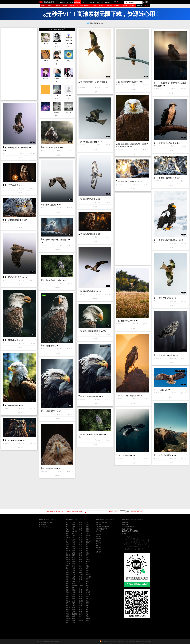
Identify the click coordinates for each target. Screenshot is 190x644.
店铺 (87, 616)
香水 (67, 568)
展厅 (80, 614)
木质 (87, 610)
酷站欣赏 (70, 2)
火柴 (80, 583)
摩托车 (88, 542)
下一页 (111, 512)
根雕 (80, 594)
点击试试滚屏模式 (137, 512)
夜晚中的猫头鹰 (89, 234)
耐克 (80, 577)
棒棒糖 (75, 586)
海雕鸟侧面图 (13, 340)
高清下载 (132, 6)
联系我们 (125, 533)
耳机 (87, 531)
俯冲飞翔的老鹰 (165, 298)
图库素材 (77, 2)
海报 (67, 583)
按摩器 (68, 607)
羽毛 (74, 618)
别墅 (80, 559)
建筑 (80, 529)
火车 (87, 583)
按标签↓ (51, 6)
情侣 (87, 573)
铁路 (87, 570)
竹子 (74, 568)
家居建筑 (109, 6)
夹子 (87, 621)
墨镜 (80, 599)
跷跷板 (81, 601)
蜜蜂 (80, 573)
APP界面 (98, 543)
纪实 (74, 559)
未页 (117, 512)
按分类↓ (44, 6)
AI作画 (95, 6)
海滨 (80, 568)
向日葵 (68, 551)
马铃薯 (68, 564)
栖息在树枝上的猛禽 (166, 143)
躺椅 (74, 581)
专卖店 (68, 618)
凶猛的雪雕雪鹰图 (14, 220)
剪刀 (74, 603)
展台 (87, 614)
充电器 (88, 592)
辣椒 (74, 621)
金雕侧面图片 (51, 411)
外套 (74, 601)
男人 (74, 546)
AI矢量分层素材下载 (102, 527)
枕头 (87, 597)
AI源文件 (85, 2)
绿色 (80, 527)
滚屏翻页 (139, 6)
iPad (80, 566)
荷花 (67, 616)
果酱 (67, 599)
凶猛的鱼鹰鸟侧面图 (91, 397)
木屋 (74, 616)
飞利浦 (81, 575)
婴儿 (67, 531)
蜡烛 (74, 590)
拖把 (74, 607)
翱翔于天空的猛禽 (90, 142)
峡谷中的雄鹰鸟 (165, 455)
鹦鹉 (67, 549)
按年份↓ (65, 6)
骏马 (67, 603)
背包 (67, 592)
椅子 (80, 531)
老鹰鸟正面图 (51, 468)
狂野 (67, 546)
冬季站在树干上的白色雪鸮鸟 (56, 240)
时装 (80, 522)
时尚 (74, 555)
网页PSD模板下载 (101, 529)
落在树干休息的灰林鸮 (54, 280)
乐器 (74, 605)
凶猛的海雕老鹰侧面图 (92, 331)
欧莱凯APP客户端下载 (130, 531)
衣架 (67, 612)
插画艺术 (102, 6)
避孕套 (68, 538)
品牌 (74, 540)
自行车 (75, 531)
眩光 (80, 538)
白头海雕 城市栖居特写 (130, 82)
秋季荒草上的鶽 (127, 321)
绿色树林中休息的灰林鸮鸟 (93, 435)
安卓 (74, 597)
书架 (74, 623)
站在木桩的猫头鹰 (166, 355)
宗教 (87, 546)
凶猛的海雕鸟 (51, 346)
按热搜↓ (58, 6)
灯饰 (74, 610)
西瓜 (80, 562)
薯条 (67, 597)
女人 (67, 522)
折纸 (87, 586)
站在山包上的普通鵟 (129, 396)
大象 (87, 540)
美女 (67, 529)
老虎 (87, 522)
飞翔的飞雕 (163, 390)
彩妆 (74, 525)
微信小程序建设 (127, 529)
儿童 (74, 575)
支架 (80, 597)
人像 (80, 542)
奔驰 (87, 566)
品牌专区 (124, 6)
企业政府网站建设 (128, 527)
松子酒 (68, 621)
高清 (80, 544)
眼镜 (80, 579)
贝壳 (74, 612)
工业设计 (117, 6)
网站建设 (108, 2)
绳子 (80, 607)
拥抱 (67, 575)
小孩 (87, 529)
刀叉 (74, 592)
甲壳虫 (81, 621)
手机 (87, 553)
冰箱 (87, 551)
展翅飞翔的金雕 (89, 291)
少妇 (80, 546)
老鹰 (74, 594)
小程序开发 (100, 2)
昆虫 (74, 527)
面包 (87, 549)
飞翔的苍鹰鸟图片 (14, 277)
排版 (74, 583)
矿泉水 (68, 557)
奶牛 (67, 588)
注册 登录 (146, 6)
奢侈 (80, 555)
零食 (80, 603)
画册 (80, 557)
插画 (67, 544)
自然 (80, 540)
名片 (80, 535)
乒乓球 (88, 618)
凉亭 (80, 570)
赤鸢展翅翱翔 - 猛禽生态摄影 (94, 82)
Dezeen (81, 586)
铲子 (80, 588)
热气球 (88, 594)
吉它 (87, 607)
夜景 (87, 568)
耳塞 (87, 579)
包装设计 (87, 6)
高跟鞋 (88, 559)
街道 (74, 551)
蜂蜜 (74, 564)
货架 (74, 570)
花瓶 (67, 605)
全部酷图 (99, 534)
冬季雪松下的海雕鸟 (129, 181)
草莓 (74, 579)
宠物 (87, 581)
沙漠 (67, 594)
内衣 (87, 533)
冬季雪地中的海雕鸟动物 (168, 240)
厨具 (80, 590)
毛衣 (74, 577)
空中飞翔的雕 (51, 205)
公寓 (67, 570)
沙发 (80, 533)
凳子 (87, 555)
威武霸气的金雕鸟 (52, 148)
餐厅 (67, 586)
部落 (67, 566)
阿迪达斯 (89, 577)
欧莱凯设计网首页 (101, 522)
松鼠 (74, 562)
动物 (87, 525)
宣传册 (88, 535)
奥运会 (88, 562)
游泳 (74, 573)
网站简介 (125, 522)
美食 (67, 542)
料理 (67, 614)
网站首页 (63, 2)
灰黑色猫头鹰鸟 (14, 440)
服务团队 (125, 525)
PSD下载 (92, 2)
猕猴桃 (88, 575)
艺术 (74, 544)
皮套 (67, 610)
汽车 (74, 522)
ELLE (81, 564)
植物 (87, 527)
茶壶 (87, 601)
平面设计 (72, 6)
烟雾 (80, 605)
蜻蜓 (87, 605)
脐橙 (67, 577)
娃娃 (67, 581)
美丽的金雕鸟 (13, 405)
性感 (67, 535)
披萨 (74, 542)
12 (115, 2)
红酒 (74, 557)
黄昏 (67, 590)
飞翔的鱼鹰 (125, 456)
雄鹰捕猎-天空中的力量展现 (18, 148)
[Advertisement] (19, 64)
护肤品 (68, 601)
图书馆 (75, 614)
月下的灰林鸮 (13, 185)
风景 (80, 525)
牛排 (87, 612)
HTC (74, 566)
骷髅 (80, 592)
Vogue (87, 564)
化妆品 (68, 555)
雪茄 (67, 623)
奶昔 (74, 599)
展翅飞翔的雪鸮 (89, 199)
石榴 (80, 610)
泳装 (87, 590)
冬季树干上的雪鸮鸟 (166, 178)
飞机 (74, 535)
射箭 (67, 573)
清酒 (87, 603)
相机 (67, 533)
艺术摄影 (80, 6)
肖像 (87, 557)
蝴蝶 (87, 599)
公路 (80, 551)
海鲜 (80, 612)
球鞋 (67, 579)
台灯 (87, 588)
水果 (67, 525)
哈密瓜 (68, 562)
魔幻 (80, 616)
